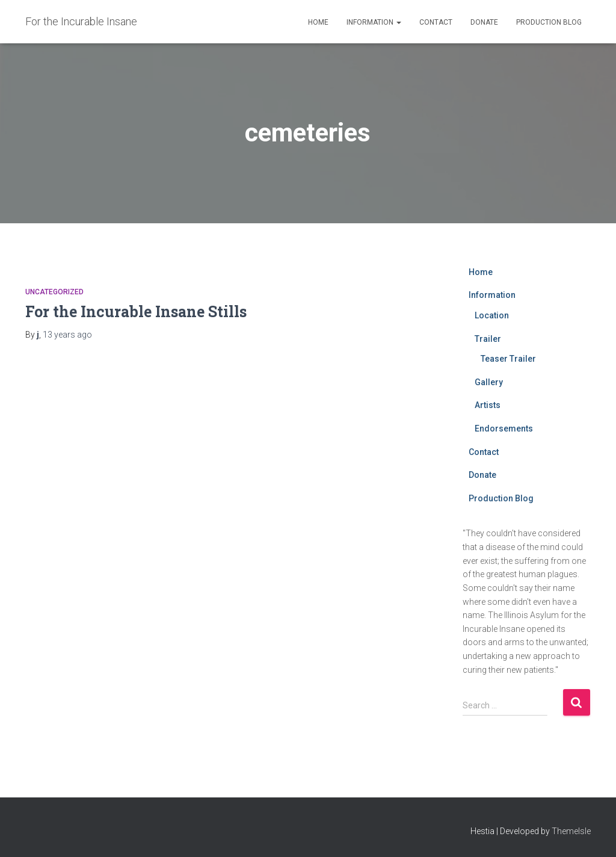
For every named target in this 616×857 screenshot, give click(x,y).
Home (318, 22)
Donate (484, 22)
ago (67, 335)
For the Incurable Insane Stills (136, 311)
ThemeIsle (571, 831)
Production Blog (549, 22)
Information (374, 22)
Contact (436, 22)
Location (492, 315)
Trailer (488, 339)
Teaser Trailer (508, 359)
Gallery (489, 382)
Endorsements (504, 428)
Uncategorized (54, 292)
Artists (488, 405)
